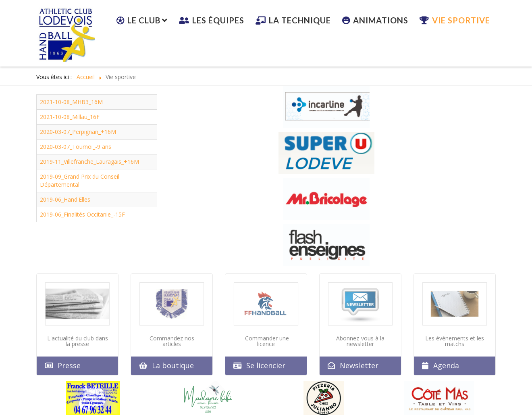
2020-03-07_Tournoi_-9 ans (76, 147)
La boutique (173, 365)
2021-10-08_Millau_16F (70, 117)
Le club (144, 20)
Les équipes (218, 20)
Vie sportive (461, 20)
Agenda (446, 365)
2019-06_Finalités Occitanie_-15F (82, 214)
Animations (381, 20)
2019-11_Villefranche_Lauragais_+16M (89, 162)
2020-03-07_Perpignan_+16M (78, 132)
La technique (300, 20)
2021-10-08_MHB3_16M (71, 102)
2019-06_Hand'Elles (65, 199)
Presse (69, 365)
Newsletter (359, 365)
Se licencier (266, 365)
